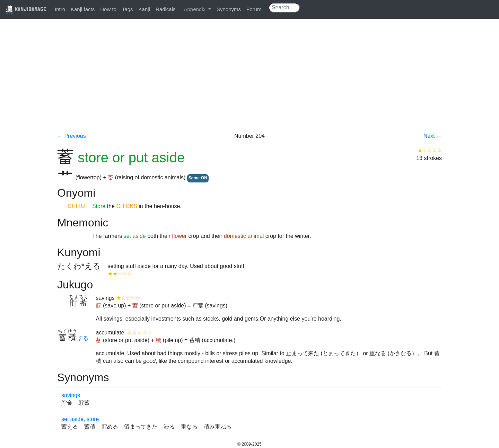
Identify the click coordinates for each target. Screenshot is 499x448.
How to (108, 9)
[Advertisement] (249, 80)
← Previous (72, 136)
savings (71, 395)
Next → (433, 136)
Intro (60, 9)
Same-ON (198, 178)
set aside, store (80, 419)
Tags (128, 9)
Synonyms (229, 9)
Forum (254, 9)
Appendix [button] (195, 9)
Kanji (144, 9)
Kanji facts (83, 9)
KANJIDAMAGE (26, 9)
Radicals (166, 9)
